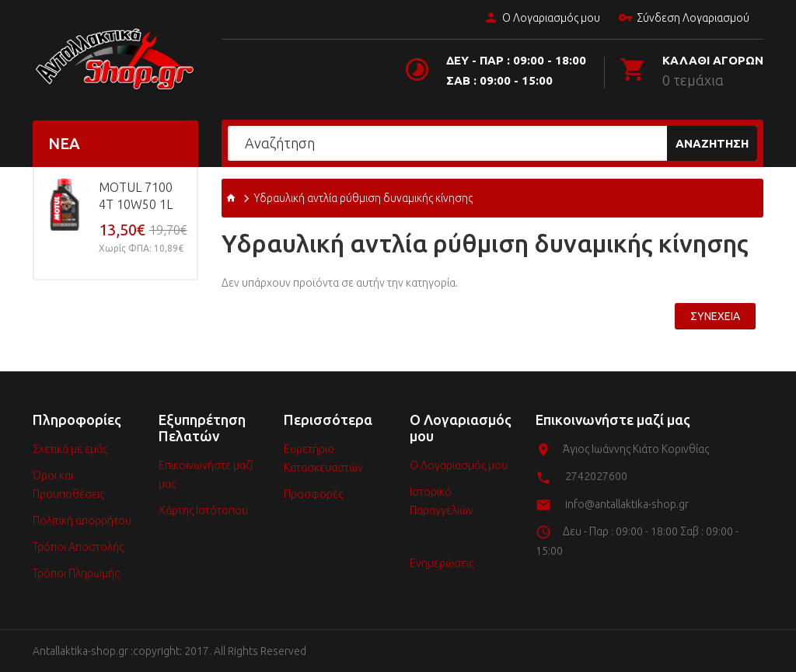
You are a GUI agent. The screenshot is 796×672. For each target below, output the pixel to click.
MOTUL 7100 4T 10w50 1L (136, 196)
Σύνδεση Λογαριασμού (682, 19)
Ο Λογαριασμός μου (540, 19)
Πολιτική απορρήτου (82, 521)
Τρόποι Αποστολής (78, 547)
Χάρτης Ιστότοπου (203, 510)
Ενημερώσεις (442, 563)
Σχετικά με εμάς (70, 449)
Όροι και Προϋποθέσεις (68, 485)
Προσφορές (313, 494)
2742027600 (596, 476)
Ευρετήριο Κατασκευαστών (323, 458)
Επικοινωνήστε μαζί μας (206, 475)
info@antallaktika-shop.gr (627, 504)
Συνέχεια (715, 316)
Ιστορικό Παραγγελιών (442, 501)
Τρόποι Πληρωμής (76, 573)
